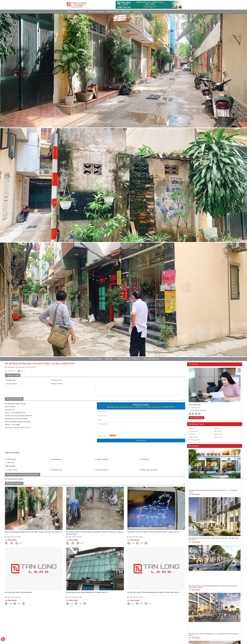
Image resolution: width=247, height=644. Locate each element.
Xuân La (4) (218, 437)
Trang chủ (71, 12)
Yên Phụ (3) (218, 431)
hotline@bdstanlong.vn (199, 410)
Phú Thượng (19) (194, 440)
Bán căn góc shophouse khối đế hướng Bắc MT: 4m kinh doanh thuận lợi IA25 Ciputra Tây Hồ (213, 587)
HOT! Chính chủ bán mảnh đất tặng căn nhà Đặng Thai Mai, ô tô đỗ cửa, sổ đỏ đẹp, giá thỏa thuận (95, 533)
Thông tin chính (95, 359)
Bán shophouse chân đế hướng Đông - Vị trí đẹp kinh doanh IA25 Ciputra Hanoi (214, 635)
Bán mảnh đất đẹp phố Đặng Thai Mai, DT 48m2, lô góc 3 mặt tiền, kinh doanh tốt (34, 532)
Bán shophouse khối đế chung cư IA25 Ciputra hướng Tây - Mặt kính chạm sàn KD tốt (214, 539)
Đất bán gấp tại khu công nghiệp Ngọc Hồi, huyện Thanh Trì (87, 592)
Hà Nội (18, 537)
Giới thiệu (109, 359)
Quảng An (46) (193, 437)
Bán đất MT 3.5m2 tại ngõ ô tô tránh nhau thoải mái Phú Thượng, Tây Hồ (153, 532)
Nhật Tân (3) (218, 434)
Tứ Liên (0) (192, 434)
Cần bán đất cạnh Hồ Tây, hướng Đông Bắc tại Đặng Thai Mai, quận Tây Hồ (153, 592)
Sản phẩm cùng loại (151, 359)
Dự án (91, 12)
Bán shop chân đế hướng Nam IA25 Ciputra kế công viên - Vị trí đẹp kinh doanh (213, 491)
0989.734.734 (196, 408)
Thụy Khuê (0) (193, 431)
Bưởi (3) (217, 428)
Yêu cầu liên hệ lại (196, 418)
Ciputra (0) (192, 428)
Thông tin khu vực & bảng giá (128, 359)
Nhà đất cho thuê (113, 12)
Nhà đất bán (100, 12)
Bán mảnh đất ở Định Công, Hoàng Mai (18, 592)
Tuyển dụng (137, 12)
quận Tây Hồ (11, 537)
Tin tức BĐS (126, 12)
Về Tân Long (81, 12)
